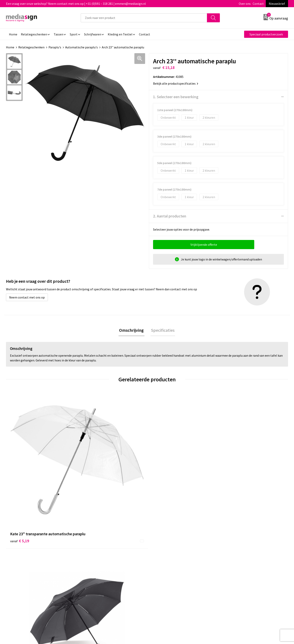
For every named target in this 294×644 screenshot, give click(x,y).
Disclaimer (229, 555)
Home (10, 47)
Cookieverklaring (233, 542)
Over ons (245, 4)
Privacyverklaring (234, 548)
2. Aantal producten (170, 216)
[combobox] (144, 18)
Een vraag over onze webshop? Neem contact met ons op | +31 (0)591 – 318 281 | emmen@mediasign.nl (76, 4)
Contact (258, 4)
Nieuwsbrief (277, 4)
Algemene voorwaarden (238, 536)
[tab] (132, 331)
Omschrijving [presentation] (132, 331)
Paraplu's (55, 47)
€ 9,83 (161, 475)
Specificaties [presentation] (162, 331)
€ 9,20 (231, 469)
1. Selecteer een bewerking (176, 97)
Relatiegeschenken (31, 47)
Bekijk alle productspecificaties (176, 83)
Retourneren (161, 548)
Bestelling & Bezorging (168, 542)
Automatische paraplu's (82, 47)
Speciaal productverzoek (266, 34)
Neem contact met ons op (27, 297)
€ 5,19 (20, 475)
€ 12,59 (91, 475)
